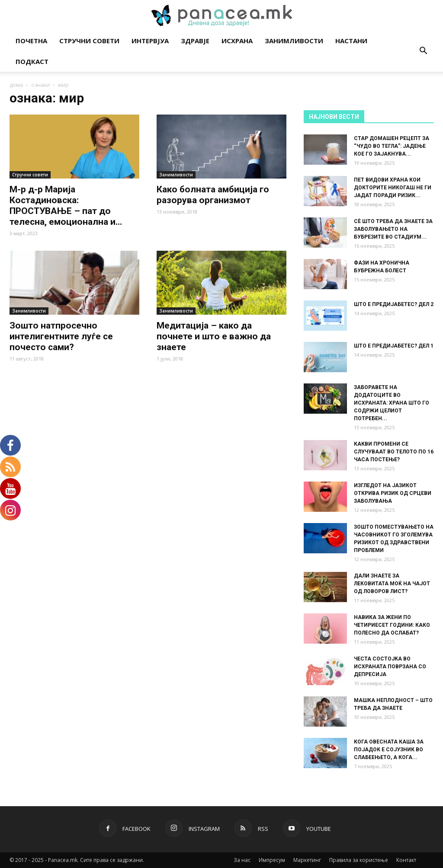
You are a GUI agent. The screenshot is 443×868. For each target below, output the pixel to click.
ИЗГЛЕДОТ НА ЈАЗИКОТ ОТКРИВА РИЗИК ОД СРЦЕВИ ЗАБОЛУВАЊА (393, 493)
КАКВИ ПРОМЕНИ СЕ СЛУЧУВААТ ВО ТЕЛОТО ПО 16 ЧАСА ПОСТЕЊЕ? (394, 452)
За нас (242, 860)
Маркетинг (307, 860)
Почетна (31, 41)
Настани (351, 41)
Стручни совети (89, 41)
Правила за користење (359, 860)
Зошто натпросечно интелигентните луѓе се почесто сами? (61, 336)
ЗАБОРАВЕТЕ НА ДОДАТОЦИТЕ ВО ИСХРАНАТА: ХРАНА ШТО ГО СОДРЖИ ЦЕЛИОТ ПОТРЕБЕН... (392, 403)
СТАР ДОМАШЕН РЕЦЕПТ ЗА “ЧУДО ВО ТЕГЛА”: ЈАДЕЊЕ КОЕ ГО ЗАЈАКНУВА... (392, 146)
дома (16, 85)
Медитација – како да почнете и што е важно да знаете (214, 336)
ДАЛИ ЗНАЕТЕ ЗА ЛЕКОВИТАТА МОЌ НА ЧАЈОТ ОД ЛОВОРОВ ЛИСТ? (392, 584)
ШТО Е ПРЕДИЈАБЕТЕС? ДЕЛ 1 (394, 346)
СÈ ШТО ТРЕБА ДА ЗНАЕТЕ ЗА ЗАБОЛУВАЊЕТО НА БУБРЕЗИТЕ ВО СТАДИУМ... (393, 229)
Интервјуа (150, 41)
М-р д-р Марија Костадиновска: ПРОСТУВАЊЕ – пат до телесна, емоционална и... (66, 206)
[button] (423, 52)
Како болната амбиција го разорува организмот (213, 195)
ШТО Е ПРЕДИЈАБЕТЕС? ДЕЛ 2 (394, 304)
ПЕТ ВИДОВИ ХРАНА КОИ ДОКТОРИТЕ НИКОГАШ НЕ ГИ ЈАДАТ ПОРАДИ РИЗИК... (393, 188)
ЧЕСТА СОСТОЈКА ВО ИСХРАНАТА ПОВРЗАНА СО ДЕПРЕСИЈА (390, 667)
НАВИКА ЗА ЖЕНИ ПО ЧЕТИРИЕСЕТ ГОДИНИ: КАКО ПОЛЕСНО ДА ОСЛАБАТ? (392, 625)
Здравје (195, 41)
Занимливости (294, 41)
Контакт (406, 860)
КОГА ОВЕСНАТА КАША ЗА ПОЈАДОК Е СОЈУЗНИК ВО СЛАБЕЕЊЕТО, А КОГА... (389, 750)
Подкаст (32, 61)
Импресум (272, 860)
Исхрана (237, 41)
